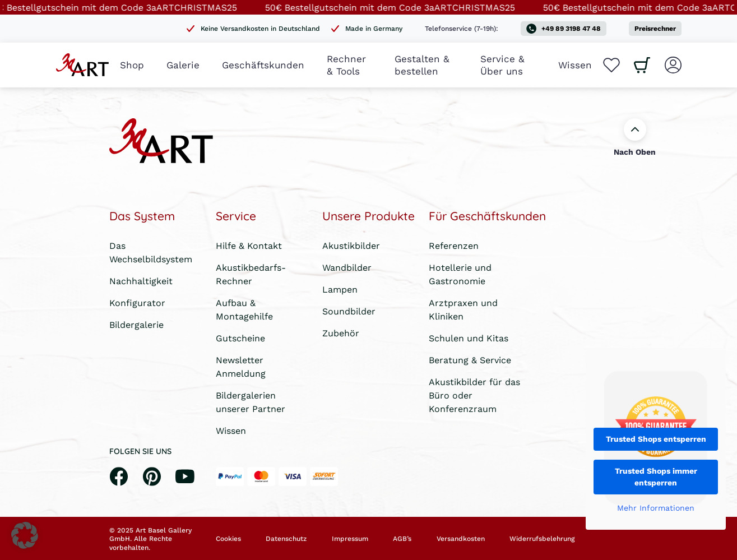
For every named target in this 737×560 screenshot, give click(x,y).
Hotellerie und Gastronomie (460, 274)
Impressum (350, 539)
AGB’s (402, 539)
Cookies (228, 539)
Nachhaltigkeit (141, 281)
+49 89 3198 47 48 (564, 29)
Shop (132, 65)
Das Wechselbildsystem (151, 252)
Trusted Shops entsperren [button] (656, 439)
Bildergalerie (136, 324)
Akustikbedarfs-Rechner (251, 274)
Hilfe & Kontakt (249, 245)
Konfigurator (137, 302)
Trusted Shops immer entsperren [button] (656, 477)
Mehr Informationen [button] (656, 508)
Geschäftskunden (263, 65)
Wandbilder (347, 267)
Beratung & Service (470, 360)
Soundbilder (349, 311)
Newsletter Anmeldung (241, 366)
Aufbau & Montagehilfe (244, 309)
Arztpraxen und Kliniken (463, 309)
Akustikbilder (351, 245)
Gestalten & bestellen (422, 65)
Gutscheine (240, 338)
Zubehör (341, 333)
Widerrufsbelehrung (542, 539)
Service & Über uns (502, 65)
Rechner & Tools (346, 65)
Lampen (340, 289)
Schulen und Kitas (469, 338)
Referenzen (454, 245)
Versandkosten (461, 539)
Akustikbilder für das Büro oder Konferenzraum (474, 395)
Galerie (183, 65)
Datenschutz (286, 539)
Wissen (575, 65)
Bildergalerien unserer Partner (251, 402)
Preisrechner (655, 28)
